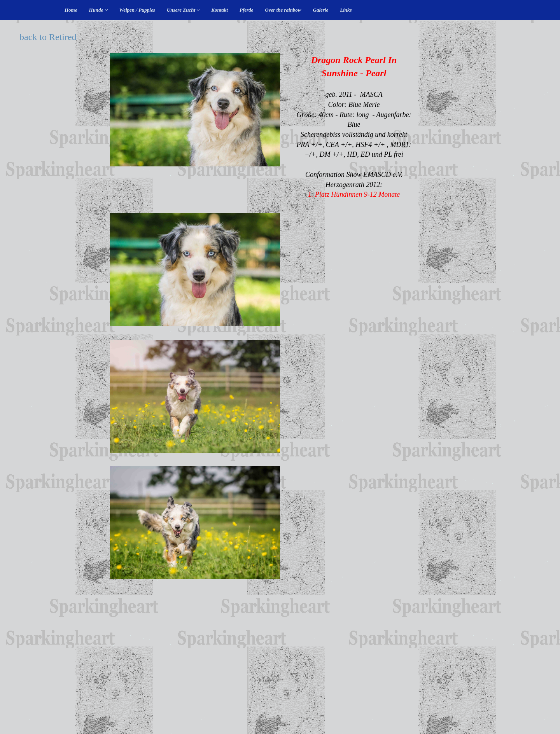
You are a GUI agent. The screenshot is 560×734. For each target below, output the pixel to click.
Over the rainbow (283, 10)
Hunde (98, 10)
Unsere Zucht (183, 10)
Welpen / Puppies (137, 10)
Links (346, 10)
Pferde (246, 10)
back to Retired (48, 37)
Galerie (321, 10)
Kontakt (220, 10)
